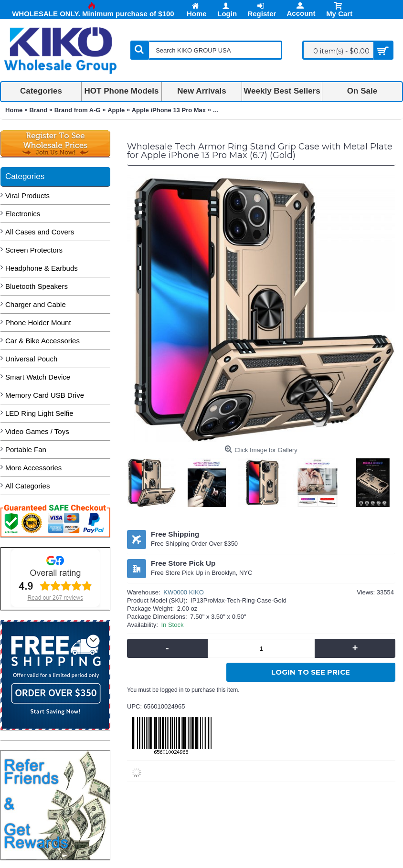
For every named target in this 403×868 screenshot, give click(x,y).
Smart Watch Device (38, 377)
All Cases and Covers (40, 232)
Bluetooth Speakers (37, 286)
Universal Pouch (31, 359)
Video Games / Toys (37, 431)
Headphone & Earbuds (42, 268)
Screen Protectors (34, 250)
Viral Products (27, 196)
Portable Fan (26, 450)
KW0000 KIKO (184, 592)
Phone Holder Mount (38, 323)
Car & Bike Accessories (42, 341)
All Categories (27, 486)
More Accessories (33, 468)
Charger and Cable (36, 304)
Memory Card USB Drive (45, 395)
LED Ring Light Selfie (39, 413)
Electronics (23, 214)
